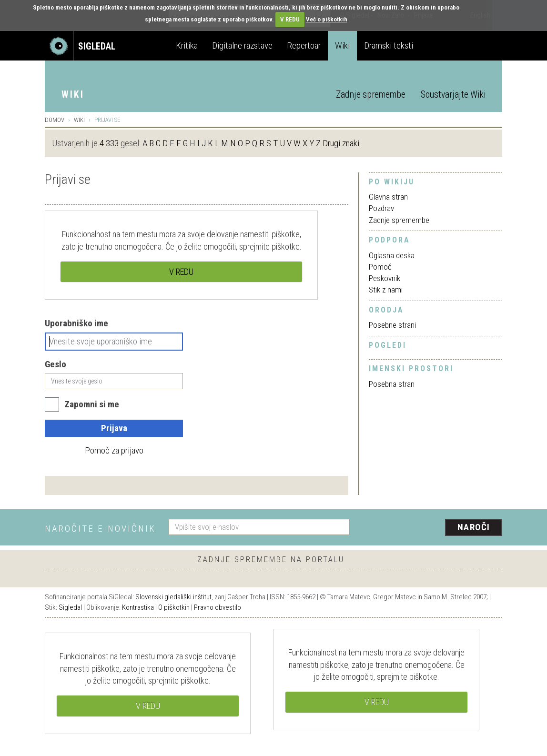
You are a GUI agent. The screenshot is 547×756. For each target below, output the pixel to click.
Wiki (342, 45)
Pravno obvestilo (218, 607)
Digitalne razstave (242, 45)
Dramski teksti (389, 45)
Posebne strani (392, 325)
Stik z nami (386, 290)
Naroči (474, 527)
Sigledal (70, 607)
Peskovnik (385, 278)
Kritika (187, 45)
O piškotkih (174, 607)
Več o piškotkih (327, 19)
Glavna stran (388, 197)
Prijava (114, 428)
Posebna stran (392, 384)
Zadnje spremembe (371, 95)
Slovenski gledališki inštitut (173, 597)
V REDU (290, 19)
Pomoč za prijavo (114, 450)
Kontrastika (138, 607)
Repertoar (304, 45)
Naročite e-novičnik (100, 529)
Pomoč (380, 267)
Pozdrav (381, 208)
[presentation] (432, 528)
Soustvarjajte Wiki (453, 95)
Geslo (56, 364)
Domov (55, 120)
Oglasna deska (392, 255)
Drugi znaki (341, 143)
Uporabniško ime (76, 323)
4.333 (109, 143)
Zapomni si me (92, 404)
